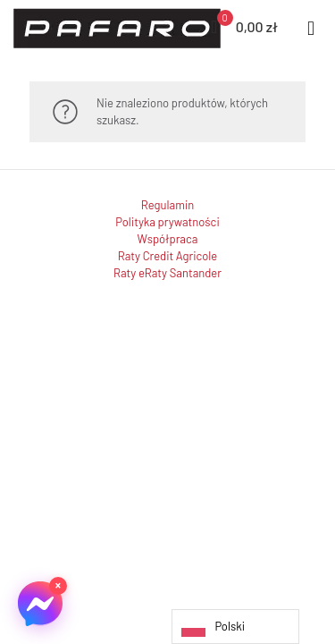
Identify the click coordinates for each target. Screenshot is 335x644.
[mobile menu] (311, 27)
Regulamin (167, 205)
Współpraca (168, 239)
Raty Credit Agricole (167, 256)
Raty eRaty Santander (167, 273)
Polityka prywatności (167, 222)
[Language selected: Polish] (235, 627)
